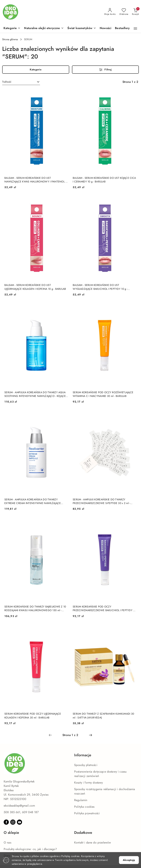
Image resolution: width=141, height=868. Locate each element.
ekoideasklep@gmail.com (19, 806)
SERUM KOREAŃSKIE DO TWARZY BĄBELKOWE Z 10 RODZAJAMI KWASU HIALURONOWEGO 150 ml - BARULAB (35, 609)
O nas (7, 843)
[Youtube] (19, 822)
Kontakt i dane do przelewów (93, 843)
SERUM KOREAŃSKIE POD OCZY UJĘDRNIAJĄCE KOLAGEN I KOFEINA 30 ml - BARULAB (33, 716)
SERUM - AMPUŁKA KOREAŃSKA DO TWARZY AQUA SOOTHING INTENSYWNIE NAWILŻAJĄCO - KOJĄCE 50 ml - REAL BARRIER (35, 394)
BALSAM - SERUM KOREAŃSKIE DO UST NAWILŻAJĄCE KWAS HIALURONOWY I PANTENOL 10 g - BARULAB (36, 180)
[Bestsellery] (122, 28)
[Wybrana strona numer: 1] (70, 735)
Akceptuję (129, 860)
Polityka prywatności (87, 813)
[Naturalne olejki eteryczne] (44, 28)
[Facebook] (6, 822)
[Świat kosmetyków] (82, 28)
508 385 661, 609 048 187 (21, 812)
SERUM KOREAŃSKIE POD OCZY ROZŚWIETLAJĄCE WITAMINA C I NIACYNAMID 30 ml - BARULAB (103, 394)
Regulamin (81, 800)
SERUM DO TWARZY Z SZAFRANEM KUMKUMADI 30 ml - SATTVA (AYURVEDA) (103, 716)
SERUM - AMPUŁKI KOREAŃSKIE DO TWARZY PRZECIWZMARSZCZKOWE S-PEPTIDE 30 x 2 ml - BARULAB (101, 501)
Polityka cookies (84, 807)
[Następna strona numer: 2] (91, 735)
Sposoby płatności (86, 765)
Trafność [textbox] (7, 82)
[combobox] (21, 82)
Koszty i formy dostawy (89, 783)
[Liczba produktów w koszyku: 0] (135, 12)
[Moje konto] (110, 12)
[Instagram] (13, 822)
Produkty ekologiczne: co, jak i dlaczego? (30, 849)
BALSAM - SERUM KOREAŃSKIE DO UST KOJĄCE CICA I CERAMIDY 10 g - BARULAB (104, 180)
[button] (12, 28)
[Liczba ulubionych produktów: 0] (124, 12)
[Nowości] (105, 28)
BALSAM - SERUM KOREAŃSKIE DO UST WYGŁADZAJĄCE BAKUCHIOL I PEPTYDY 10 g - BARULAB (100, 287)
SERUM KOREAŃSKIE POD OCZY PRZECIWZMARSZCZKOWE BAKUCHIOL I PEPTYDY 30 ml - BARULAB (104, 609)
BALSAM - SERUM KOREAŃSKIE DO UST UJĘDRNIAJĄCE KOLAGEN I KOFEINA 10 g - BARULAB (35, 287)
